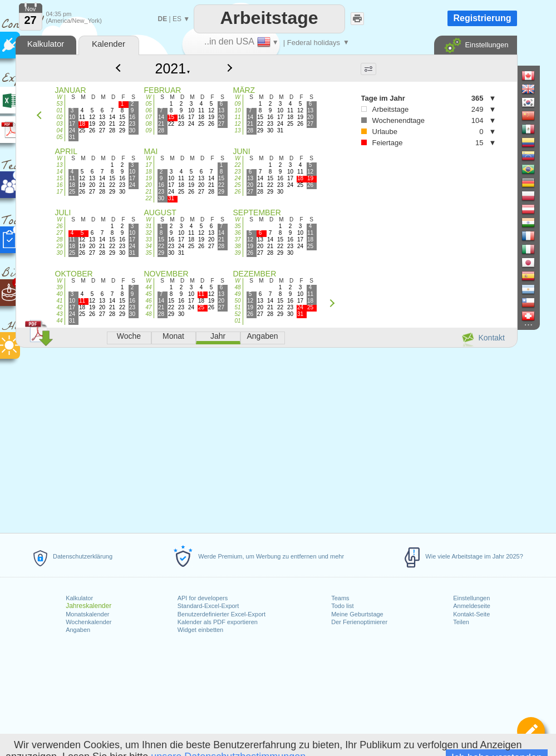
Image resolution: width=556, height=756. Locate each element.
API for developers (203, 598)
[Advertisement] (266, 438)
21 (148, 192)
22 (148, 198)
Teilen (461, 622)
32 (148, 233)
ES (177, 19)
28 (59, 239)
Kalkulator (79, 598)
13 (237, 130)
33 (148, 239)
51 (237, 307)
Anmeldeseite (472, 606)
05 (59, 137)
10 (237, 110)
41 (59, 301)
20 (148, 185)
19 (148, 178)
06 (148, 110)
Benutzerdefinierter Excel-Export (222, 614)
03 (59, 124)
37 (237, 239)
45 (148, 294)
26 (237, 192)
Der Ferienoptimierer (359, 622)
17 (59, 192)
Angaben (78, 630)
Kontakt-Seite (471, 614)
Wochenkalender (88, 622)
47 (148, 307)
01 (59, 110)
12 (237, 124)
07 (148, 117)
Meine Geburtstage (357, 614)
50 (237, 301)
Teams (340, 598)
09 (148, 130)
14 (59, 172)
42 (59, 307)
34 (148, 246)
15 (59, 178)
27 (59, 233)
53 (59, 104)
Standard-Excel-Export (208, 606)
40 (59, 294)
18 (148, 172)
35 (148, 253)
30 (59, 253)
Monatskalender (87, 614)
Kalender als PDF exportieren (218, 622)
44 (59, 321)
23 (237, 172)
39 (237, 253)
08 (148, 124)
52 (237, 314)
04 (59, 130)
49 (237, 294)
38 (237, 246)
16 (59, 185)
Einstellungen (471, 598)
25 (237, 185)
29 (59, 246)
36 (237, 233)
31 (148, 226)
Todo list (342, 606)
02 (59, 117)
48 (148, 314)
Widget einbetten (201, 630)
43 (59, 314)
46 (148, 301)
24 (237, 178)
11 (237, 117)
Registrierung (482, 18)
